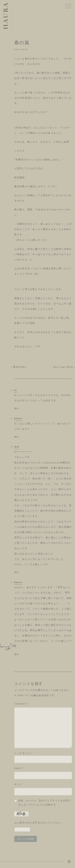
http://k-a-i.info (61, 210)
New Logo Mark (64, 367)
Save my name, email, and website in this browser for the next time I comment (45, 803)
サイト (18, 784)
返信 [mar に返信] (17, 572)
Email (19, 768)
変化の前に (19, 367)
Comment (21, 704)
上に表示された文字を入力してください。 (39, 823)
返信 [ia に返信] (17, 408)
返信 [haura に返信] (17, 437)
